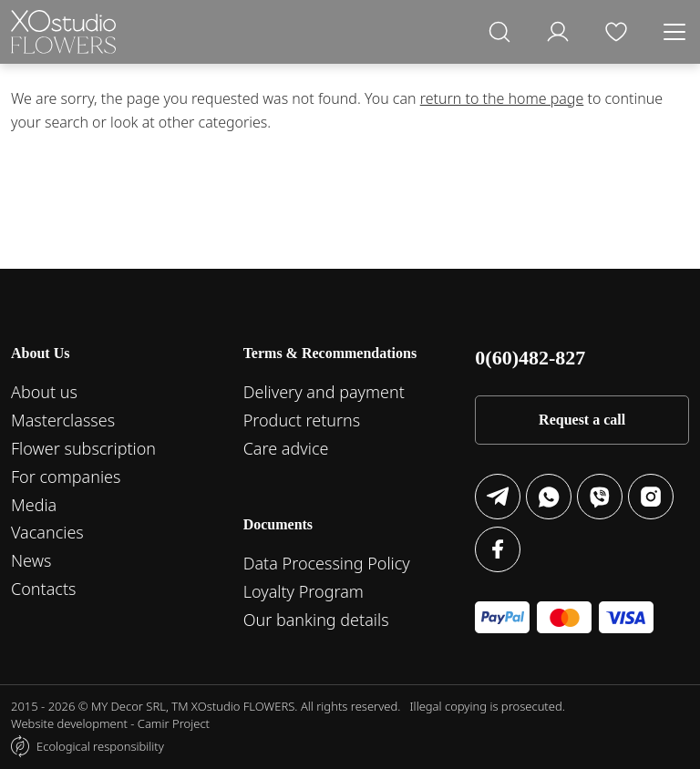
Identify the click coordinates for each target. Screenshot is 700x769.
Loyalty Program (304, 591)
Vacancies (47, 532)
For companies (66, 477)
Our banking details (316, 620)
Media (34, 505)
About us (44, 392)
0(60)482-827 (530, 358)
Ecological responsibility (100, 746)
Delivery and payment (324, 392)
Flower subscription (83, 448)
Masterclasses (63, 420)
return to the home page (502, 98)
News (31, 560)
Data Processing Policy (327, 563)
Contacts (43, 589)
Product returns (302, 420)
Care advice (286, 448)
